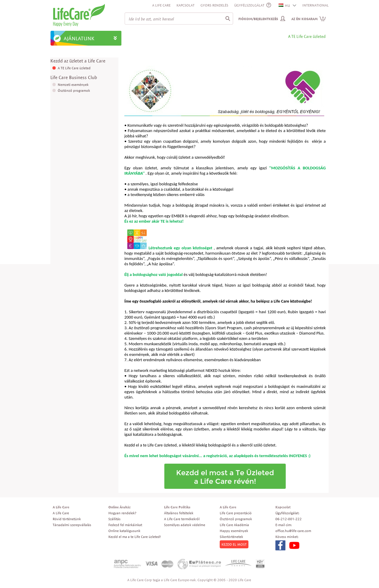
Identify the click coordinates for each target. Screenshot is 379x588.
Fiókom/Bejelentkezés (258, 19)
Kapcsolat (186, 5)
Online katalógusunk (124, 531)
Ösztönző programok (74, 90)
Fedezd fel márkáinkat (125, 525)
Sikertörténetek (231, 537)
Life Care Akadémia (234, 525)
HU (285, 5)
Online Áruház (119, 507)
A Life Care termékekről (182, 519)
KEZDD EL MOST (234, 544)
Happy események (234, 531)
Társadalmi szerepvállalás (72, 525)
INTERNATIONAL (315, 5)
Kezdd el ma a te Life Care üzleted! (135, 537)
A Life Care (161, 5)
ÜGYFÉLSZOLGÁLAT (249, 5)
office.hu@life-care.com (293, 531)
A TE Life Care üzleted (74, 68)
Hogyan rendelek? (122, 513)
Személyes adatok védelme (185, 525)
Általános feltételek (179, 513)
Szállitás (114, 519)
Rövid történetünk (67, 519)
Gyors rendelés (214, 5)
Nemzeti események (73, 85)
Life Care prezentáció (236, 513)
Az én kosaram (309, 19)
